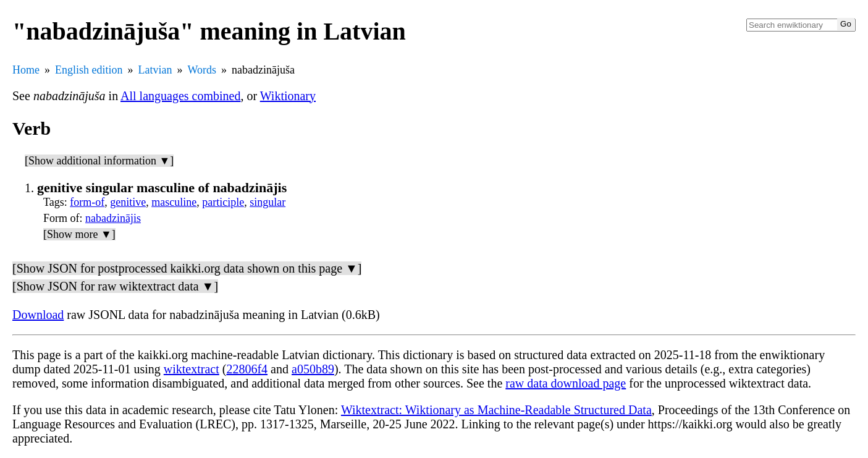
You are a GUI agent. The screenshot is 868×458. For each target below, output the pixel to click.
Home (26, 70)
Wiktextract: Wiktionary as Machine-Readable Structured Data (496, 410)
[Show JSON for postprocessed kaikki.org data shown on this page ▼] (187, 268)
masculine (174, 202)
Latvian (155, 70)
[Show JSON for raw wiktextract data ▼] (115, 286)
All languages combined (180, 96)
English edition (89, 70)
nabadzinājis (113, 218)
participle (223, 202)
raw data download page (566, 383)
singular (268, 202)
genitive (128, 202)
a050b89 (313, 369)
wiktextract (192, 369)
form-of (87, 202)
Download (38, 315)
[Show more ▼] (79, 234)
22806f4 (247, 369)
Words (202, 70)
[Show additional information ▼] (99, 161)
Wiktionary (288, 96)
